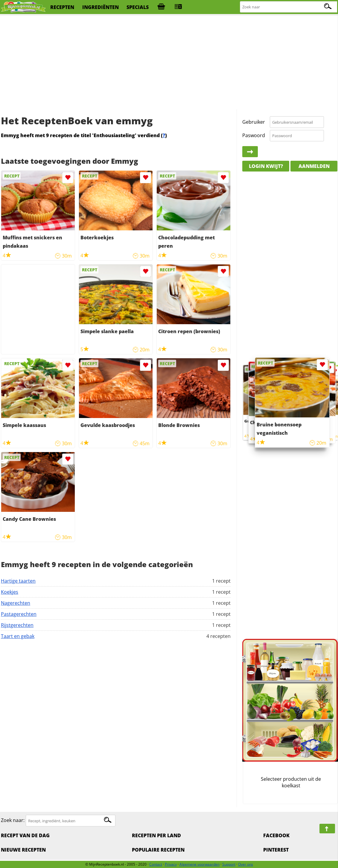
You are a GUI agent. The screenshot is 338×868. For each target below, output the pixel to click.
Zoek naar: (13, 820)
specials (138, 7)
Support (229, 864)
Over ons (246, 864)
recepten (62, 7)
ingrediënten (101, 7)
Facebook (276, 835)
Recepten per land (156, 835)
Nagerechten (16, 603)
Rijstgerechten (17, 625)
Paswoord (254, 135)
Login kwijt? (266, 166)
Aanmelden (314, 166)
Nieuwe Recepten (23, 850)
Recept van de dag (25, 835)
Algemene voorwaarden (200, 864)
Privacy (171, 864)
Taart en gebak (18, 636)
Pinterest (276, 850)
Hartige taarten (18, 581)
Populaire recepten (158, 850)
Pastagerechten (19, 614)
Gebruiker (254, 122)
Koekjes (10, 592)
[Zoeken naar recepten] (289, 7)
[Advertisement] (169, 63)
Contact (156, 864)
